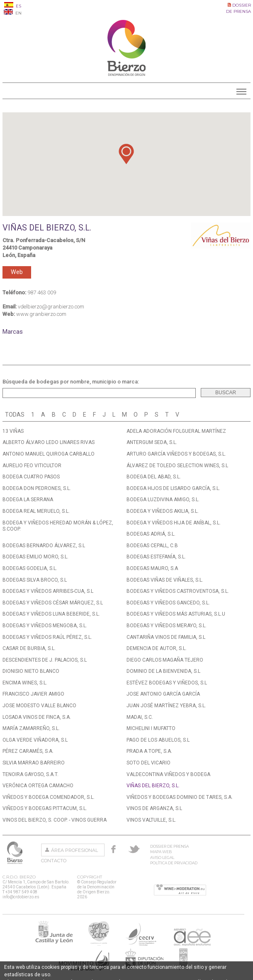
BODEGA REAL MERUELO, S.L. (36, 511)
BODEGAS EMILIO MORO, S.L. (35, 557)
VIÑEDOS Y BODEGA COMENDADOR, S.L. (49, 797)
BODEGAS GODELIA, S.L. (30, 568)
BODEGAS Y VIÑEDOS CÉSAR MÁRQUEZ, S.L (53, 603)
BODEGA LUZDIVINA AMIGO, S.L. (163, 500)
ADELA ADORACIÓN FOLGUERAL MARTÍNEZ (176, 431)
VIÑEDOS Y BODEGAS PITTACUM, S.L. (45, 808)
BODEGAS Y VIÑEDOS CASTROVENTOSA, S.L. (178, 591)
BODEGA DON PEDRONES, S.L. (37, 488)
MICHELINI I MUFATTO (151, 728)
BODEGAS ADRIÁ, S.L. (151, 534)
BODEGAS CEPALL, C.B (152, 546)
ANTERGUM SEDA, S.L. (152, 442)
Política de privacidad (174, 863)
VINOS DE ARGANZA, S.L (154, 808)
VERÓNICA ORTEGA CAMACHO (38, 786)
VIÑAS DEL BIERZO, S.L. (153, 786)
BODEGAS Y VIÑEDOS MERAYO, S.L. (167, 626)
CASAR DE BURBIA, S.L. (29, 648)
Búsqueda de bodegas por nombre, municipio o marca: (71, 382)
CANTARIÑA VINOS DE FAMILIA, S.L (166, 637)
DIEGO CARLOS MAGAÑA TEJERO (165, 660)
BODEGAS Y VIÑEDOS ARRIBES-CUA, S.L (48, 591)
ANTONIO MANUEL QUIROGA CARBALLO (49, 454)
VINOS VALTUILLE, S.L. (151, 820)
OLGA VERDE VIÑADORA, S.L (35, 740)
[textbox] (99, 393)
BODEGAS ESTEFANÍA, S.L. (156, 557)
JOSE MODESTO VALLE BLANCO (39, 706)
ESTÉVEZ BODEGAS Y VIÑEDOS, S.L (167, 683)
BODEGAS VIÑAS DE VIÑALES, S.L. (165, 580)
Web (17, 272)
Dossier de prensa (169, 846)
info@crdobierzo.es (21, 897)
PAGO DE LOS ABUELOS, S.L (158, 740)
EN (13, 13)
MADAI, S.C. (140, 717)
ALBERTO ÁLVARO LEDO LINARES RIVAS (49, 442)
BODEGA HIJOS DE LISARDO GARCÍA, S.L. (173, 488)
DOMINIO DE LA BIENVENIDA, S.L (163, 671)
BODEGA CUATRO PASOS (31, 477)
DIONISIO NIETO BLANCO (31, 671)
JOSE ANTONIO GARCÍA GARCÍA (163, 694)
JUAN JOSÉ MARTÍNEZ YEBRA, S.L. (166, 706)
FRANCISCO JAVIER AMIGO (33, 694)
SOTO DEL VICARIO (148, 763)
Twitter (134, 849)
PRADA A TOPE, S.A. (149, 751)
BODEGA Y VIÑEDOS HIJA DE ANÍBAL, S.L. (174, 523)
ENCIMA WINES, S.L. (25, 683)
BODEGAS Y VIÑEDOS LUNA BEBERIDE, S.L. (51, 614)
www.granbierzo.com (41, 314)
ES (13, 6)
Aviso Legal (162, 857)
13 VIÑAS (13, 431)
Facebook (113, 849)
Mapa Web (161, 852)
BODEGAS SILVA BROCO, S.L (35, 580)
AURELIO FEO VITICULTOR (32, 466)
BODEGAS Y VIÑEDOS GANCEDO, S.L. (168, 603)
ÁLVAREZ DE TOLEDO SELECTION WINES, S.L (177, 466)
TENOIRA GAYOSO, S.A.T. (30, 774)
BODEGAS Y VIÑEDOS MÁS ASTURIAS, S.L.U (176, 614)
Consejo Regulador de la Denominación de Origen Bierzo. (16, 853)
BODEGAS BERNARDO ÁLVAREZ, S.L (44, 546)
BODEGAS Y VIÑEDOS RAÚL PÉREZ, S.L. (47, 637)
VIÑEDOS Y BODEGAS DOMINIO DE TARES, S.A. (180, 797)
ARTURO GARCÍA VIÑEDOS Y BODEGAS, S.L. (176, 454)
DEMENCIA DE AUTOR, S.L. (157, 648)
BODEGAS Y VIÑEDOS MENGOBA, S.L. (45, 626)
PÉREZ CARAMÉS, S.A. (28, 751)
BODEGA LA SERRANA (28, 500)
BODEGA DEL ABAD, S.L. (154, 477)
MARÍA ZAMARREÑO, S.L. (31, 728)
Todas (15, 415)
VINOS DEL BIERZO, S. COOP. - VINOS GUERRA (55, 820)
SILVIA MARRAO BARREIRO (34, 763)
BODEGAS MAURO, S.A (152, 568)
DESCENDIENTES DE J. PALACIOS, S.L (45, 660)
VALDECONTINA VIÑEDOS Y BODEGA (168, 774)
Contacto (54, 861)
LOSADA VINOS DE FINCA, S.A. (37, 717)
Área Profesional (74, 850)
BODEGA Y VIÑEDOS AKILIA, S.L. (163, 511)
